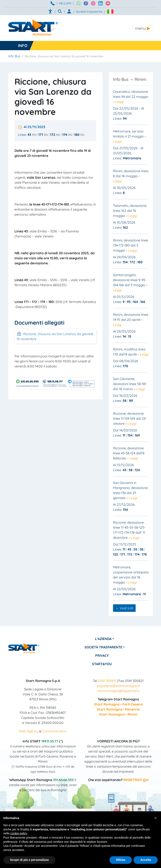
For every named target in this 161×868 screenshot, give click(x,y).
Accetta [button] (146, 860)
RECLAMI (65, 3)
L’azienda (103, 639)
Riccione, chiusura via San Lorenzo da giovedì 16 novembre (55, 336)
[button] (156, 818)
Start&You (102, 664)
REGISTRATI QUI (136, 780)
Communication (55, 731)
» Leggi (118, 102)
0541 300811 (107, 681)
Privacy (102, 656)
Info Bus (14, 56)
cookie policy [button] (19, 833)
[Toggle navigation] (143, 28)
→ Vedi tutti (124, 608)
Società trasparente (89, 12)
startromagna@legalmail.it (118, 691)
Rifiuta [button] (121, 860)
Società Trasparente (103, 647)
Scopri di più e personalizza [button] (29, 860)
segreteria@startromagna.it (118, 686)
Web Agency (29, 731)
